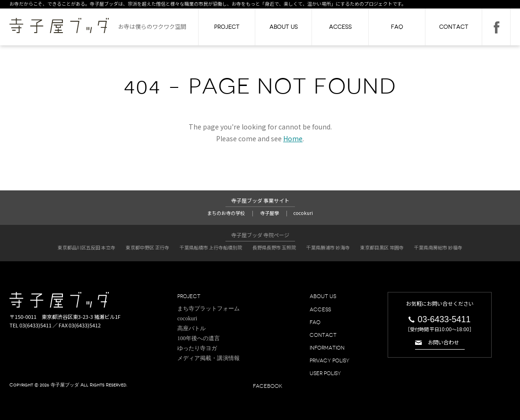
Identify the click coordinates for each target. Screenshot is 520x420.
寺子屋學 (270, 213)
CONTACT (454, 27)
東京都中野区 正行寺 (147, 246)
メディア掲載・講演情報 (208, 357)
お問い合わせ (443, 341)
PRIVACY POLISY (332, 359)
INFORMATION (329, 346)
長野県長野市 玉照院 (274, 246)
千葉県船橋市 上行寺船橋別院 (211, 246)
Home (293, 138)
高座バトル (191, 326)
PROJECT (227, 27)
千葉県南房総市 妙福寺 (438, 246)
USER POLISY (328, 372)
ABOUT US (284, 27)
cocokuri (306, 213)
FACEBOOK (496, 27)
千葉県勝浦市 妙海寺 (328, 246)
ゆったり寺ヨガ (197, 347)
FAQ (397, 27)
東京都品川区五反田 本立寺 (87, 246)
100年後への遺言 (199, 337)
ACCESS (340, 27)
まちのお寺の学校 (224, 213)
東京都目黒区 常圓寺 (382, 246)
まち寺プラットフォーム (208, 307)
